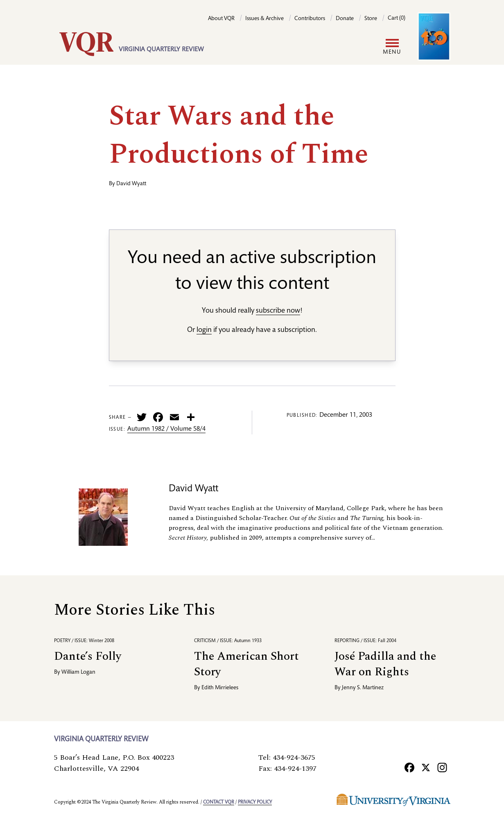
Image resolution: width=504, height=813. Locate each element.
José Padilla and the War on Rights (385, 664)
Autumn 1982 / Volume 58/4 (166, 429)
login (204, 330)
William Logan (78, 672)
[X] (426, 768)
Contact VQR (219, 802)
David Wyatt (131, 184)
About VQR (221, 19)
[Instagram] (442, 768)
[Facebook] (409, 768)
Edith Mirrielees (220, 688)
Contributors (310, 19)
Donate (345, 19)
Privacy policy (255, 802)
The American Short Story (246, 664)
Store (371, 19)
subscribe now (278, 311)
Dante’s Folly (88, 656)
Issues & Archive (264, 19)
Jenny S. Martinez (363, 688)
